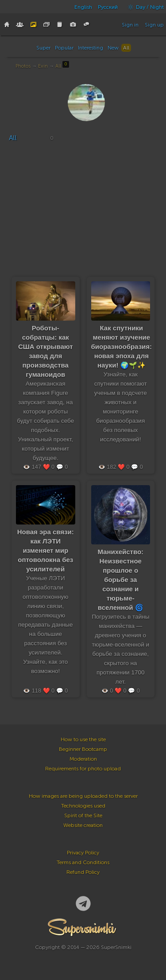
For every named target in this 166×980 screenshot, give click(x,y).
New (113, 48)
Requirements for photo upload (83, 769)
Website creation (83, 825)
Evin (43, 66)
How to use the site (83, 739)
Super (43, 48)
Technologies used (83, 806)
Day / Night (144, 7)
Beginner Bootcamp (83, 749)
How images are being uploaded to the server (83, 796)
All (126, 48)
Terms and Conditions (83, 862)
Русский (108, 7)
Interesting (91, 48)
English (83, 7)
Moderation (83, 759)
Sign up (154, 25)
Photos (23, 66)
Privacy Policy (83, 853)
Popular (64, 48)
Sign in (130, 25)
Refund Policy (83, 872)
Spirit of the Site (83, 815)
